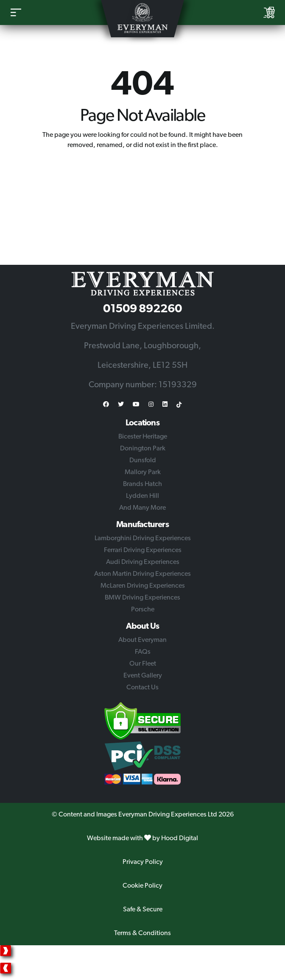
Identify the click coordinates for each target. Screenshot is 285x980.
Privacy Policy (143, 862)
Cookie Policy (142, 886)
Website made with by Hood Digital (142, 838)
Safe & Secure (143, 910)
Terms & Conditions (142, 933)
